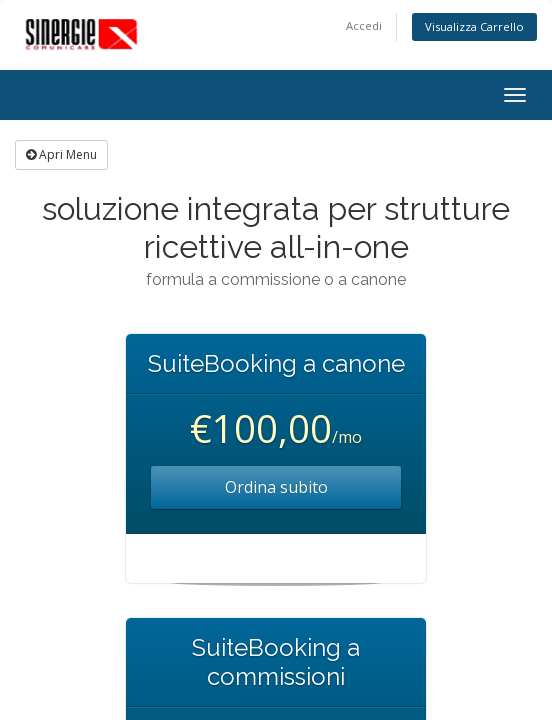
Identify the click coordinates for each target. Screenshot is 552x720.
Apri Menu (61, 154)
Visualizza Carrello (474, 26)
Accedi (364, 25)
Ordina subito (276, 487)
